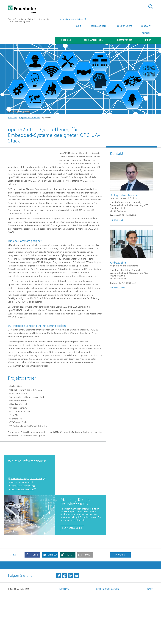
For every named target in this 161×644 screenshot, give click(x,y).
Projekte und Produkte (30, 118)
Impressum (64, 637)
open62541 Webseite (20, 531)
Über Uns (66, 40)
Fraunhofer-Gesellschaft (72, 19)
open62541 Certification (22, 534)
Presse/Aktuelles (99, 26)
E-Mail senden (119, 220)
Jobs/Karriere (125, 26)
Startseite (13, 118)
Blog (78, 26)
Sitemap (149, 637)
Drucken (120, 603)
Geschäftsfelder (93, 40)
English (146, 33)
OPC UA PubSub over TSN (22, 538)
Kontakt (146, 26)
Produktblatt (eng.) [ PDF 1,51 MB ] (27, 527)
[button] (32, 603)
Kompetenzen (125, 40)
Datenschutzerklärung (107, 637)
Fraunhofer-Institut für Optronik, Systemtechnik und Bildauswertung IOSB (28, 20)
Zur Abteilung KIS (72, 576)
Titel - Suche (150, 7)
